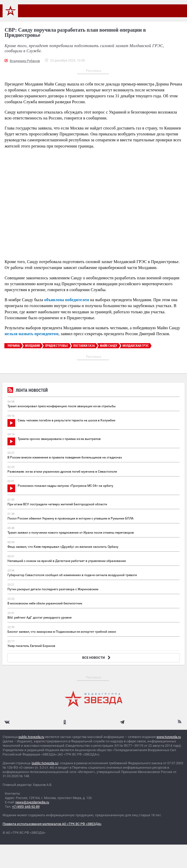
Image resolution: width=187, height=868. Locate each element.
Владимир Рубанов (25, 61)
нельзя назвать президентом (32, 334)
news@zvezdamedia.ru (32, 802)
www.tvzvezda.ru (169, 737)
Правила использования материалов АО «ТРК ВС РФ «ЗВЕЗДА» (52, 824)
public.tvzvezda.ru (31, 737)
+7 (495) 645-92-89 (26, 807)
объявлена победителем (67, 300)
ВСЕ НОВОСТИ (97, 658)
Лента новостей (28, 391)
